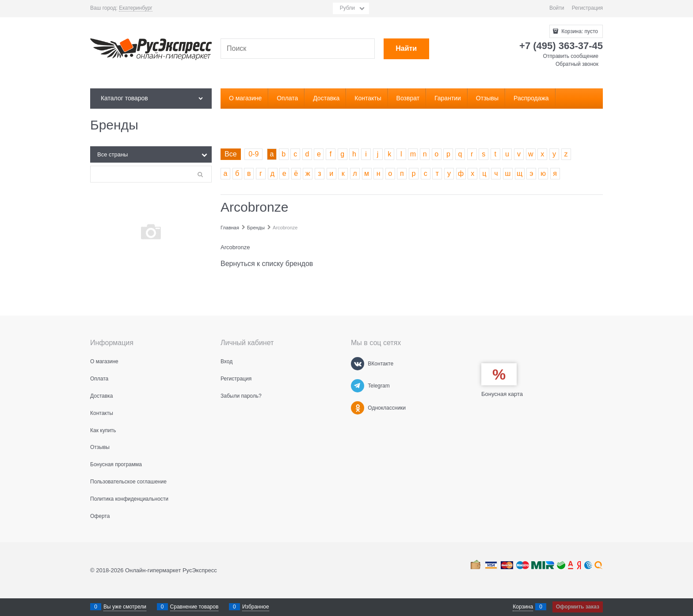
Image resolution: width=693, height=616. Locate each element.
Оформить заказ (578, 607)
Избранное (256, 607)
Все (231, 154)
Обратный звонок (577, 64)
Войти (557, 8)
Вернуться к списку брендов (267, 264)
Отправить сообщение (571, 56)
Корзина (523, 607)
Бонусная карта (502, 394)
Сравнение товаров (194, 607)
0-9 (253, 154)
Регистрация (587, 8)
